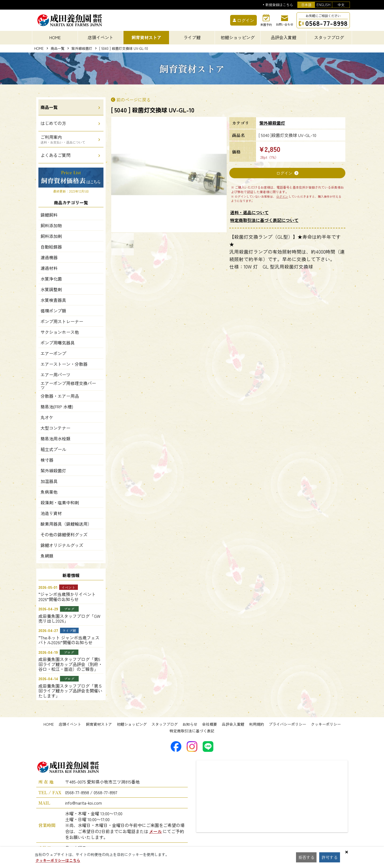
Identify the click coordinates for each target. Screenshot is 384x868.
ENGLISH (323, 5)
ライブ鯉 (192, 37)
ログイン (284, 173)
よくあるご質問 (55, 155)
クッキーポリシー (326, 724)
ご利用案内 (63, 139)
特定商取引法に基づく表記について (264, 220)
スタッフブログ (165, 724)
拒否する (307, 857)
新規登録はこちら (279, 5)
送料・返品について (249, 213)
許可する (331, 857)
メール (155, 831)
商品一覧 (58, 49)
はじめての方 (53, 123)
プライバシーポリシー (287, 724)
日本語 (306, 5)
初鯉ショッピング (132, 724)
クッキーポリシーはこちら (58, 860)
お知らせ (190, 724)
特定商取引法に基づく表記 (192, 731)
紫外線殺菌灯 (82, 49)
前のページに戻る (134, 100)
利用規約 (257, 724)
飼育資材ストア (99, 724)
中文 (341, 5)
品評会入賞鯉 (233, 724)
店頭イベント (70, 724)
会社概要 (210, 724)
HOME (55, 37)
